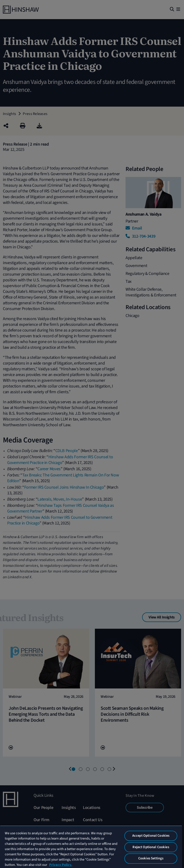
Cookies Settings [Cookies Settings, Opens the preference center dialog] (151, 858)
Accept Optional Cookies (151, 836)
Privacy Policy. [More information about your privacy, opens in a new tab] (61, 865)
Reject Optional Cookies (151, 847)
